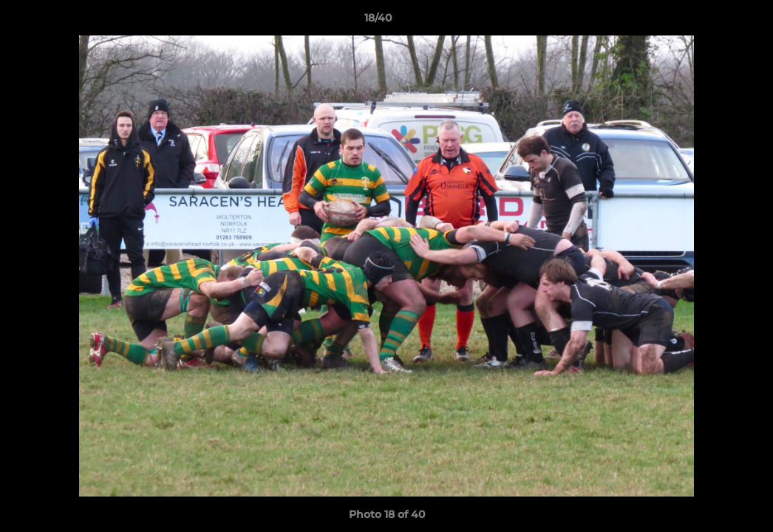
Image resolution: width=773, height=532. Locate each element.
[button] (711, 21)
